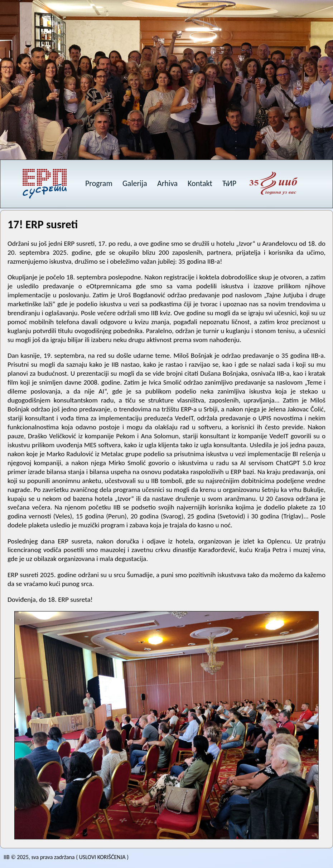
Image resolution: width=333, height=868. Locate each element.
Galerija (135, 183)
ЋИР (229, 183)
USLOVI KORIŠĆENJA (102, 857)
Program (99, 183)
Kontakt (200, 183)
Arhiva (167, 183)
